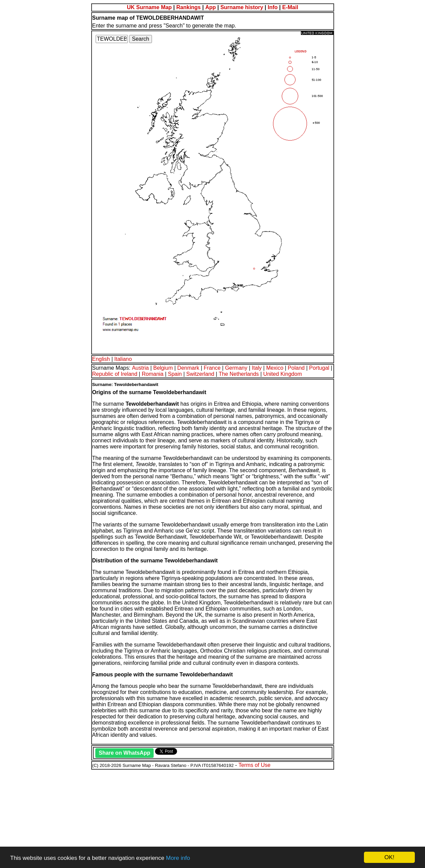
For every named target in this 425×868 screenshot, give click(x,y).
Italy (257, 368)
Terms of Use (254, 765)
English (101, 359)
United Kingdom (283, 374)
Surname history (242, 7)
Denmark (188, 368)
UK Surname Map (149, 7)
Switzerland (200, 374)
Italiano (123, 359)
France (212, 368)
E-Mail (290, 7)
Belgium (163, 368)
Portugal (319, 368)
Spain (175, 374)
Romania (153, 374)
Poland (296, 368)
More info (178, 858)
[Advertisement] (206, 818)
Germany (236, 368)
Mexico (275, 368)
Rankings (189, 7)
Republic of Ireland (115, 374)
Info (273, 7)
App (210, 7)
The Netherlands (239, 374)
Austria (140, 368)
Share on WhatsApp (124, 753)
